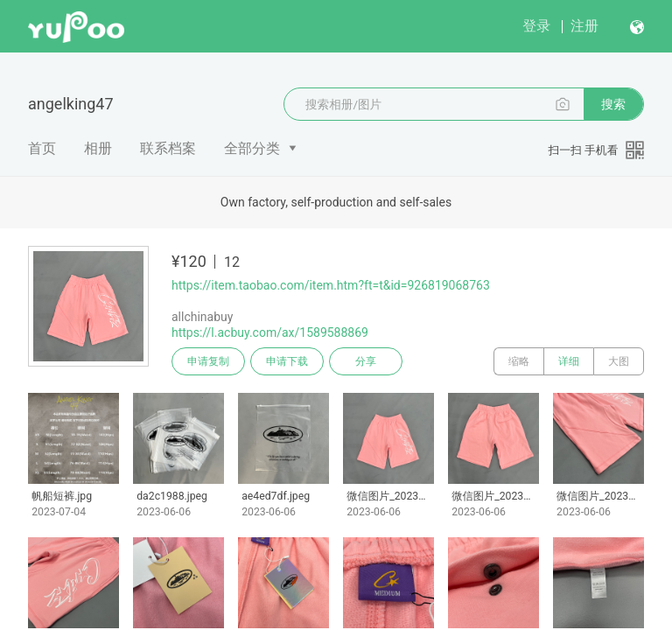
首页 (42, 148)
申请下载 (287, 361)
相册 (98, 148)
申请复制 (208, 361)
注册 (584, 26)
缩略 (519, 361)
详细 (569, 361)
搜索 (613, 104)
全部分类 (252, 148)
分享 (366, 361)
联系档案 (168, 148)
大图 (619, 361)
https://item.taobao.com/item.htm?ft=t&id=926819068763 (331, 285)
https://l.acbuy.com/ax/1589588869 (270, 332)
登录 (536, 26)
